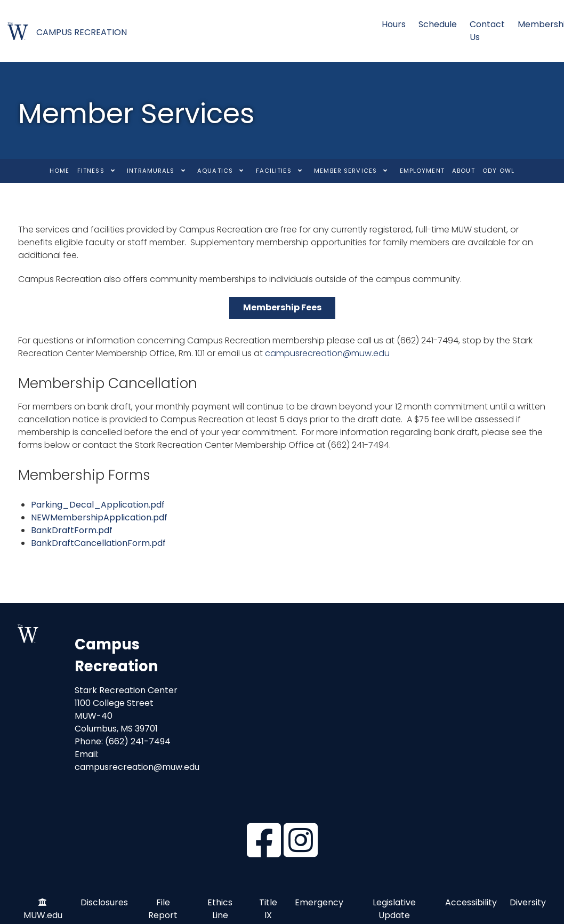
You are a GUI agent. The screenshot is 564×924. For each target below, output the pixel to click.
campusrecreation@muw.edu (327, 353)
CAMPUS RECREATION (82, 32)
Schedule (438, 24)
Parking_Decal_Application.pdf (98, 505)
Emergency (319, 903)
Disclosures (104, 903)
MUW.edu (43, 916)
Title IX (268, 909)
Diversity (528, 903)
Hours (394, 24)
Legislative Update (394, 909)
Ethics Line (220, 909)
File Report (163, 909)
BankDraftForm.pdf (72, 530)
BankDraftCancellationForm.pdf (98, 543)
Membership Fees (282, 307)
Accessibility (471, 903)
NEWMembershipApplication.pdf (99, 517)
